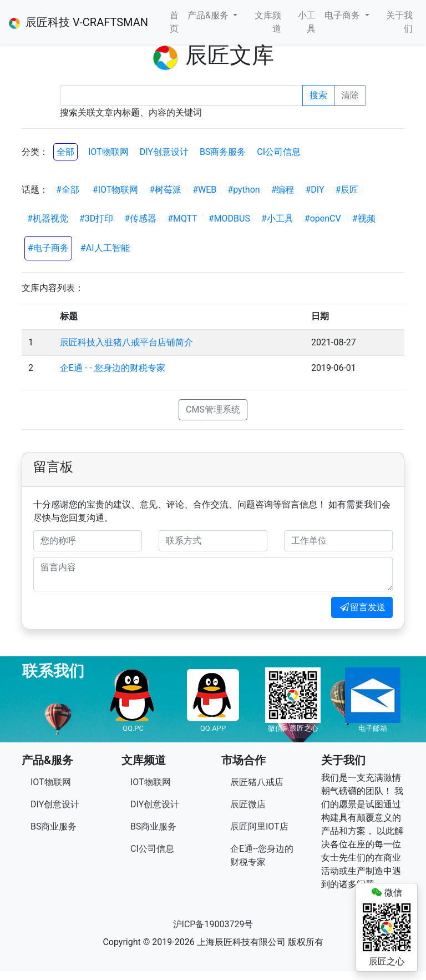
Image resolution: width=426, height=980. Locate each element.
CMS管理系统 (213, 409)
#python (244, 190)
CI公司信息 (279, 152)
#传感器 (140, 218)
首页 (174, 22)
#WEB (204, 190)
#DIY (315, 190)
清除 (350, 95)
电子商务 (343, 15)
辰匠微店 (248, 804)
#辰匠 (347, 190)
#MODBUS (229, 218)
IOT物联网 (108, 152)
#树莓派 (165, 190)
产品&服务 (209, 15)
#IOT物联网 (116, 190)
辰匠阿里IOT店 (259, 826)
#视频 (364, 218)
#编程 (283, 190)
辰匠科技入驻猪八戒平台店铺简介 (126, 342)
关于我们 (399, 22)
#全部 (68, 190)
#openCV (323, 218)
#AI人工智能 (105, 248)
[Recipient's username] (181, 96)
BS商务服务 (223, 152)
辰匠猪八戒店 (257, 782)
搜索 (318, 95)
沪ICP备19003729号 (213, 924)
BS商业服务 (54, 826)
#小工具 (277, 218)
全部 (65, 152)
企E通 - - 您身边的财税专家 (113, 368)
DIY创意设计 (164, 152)
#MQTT (182, 218)
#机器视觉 (48, 218)
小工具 (307, 22)
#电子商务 (48, 248)
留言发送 (362, 607)
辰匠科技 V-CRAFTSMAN (78, 22)
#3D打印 (96, 218)
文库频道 (268, 22)
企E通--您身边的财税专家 (262, 855)
